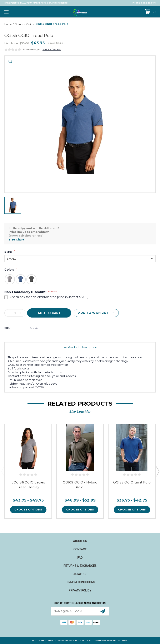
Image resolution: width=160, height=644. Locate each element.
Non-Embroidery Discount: (31, 292)
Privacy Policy (80, 590)
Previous (3, 471)
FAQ (80, 558)
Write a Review (52, 49)
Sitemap (123, 641)
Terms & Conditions (80, 582)
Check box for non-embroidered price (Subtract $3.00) (49, 297)
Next (157, 471)
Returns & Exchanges (80, 566)
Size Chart (17, 239)
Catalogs (80, 574)
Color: (11, 270)
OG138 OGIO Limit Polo (132, 482)
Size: (10, 252)
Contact (80, 549)
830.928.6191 (148, 3)
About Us (80, 541)
